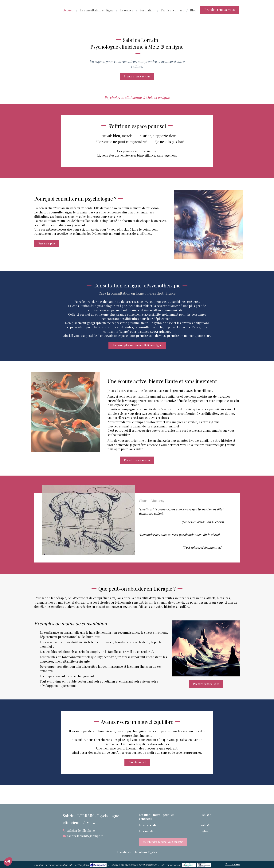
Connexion (232, 864)
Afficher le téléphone (81, 831)
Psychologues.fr (148, 865)
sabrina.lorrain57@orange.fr (85, 836)
